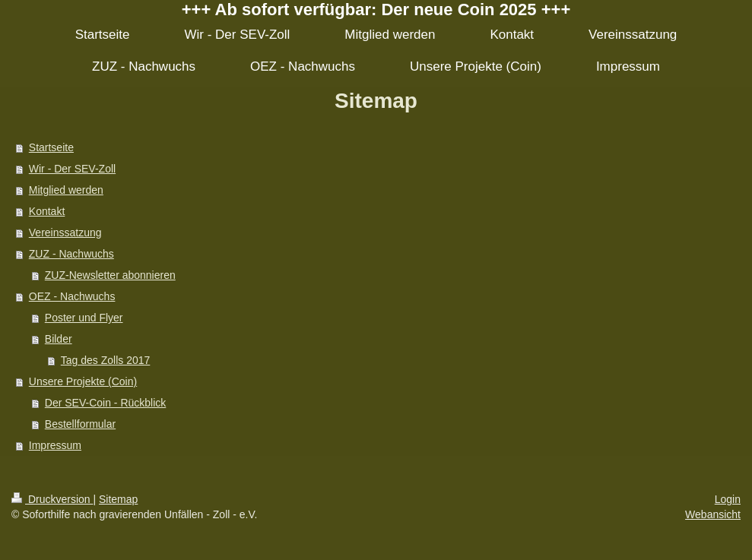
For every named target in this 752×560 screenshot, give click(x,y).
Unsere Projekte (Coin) (83, 381)
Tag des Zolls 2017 (106, 360)
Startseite (51, 147)
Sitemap (118, 499)
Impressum (55, 445)
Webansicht (713, 514)
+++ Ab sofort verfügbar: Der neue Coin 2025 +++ (376, 9)
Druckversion (52, 499)
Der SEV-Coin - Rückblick (106, 403)
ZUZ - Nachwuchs (71, 254)
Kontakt (47, 211)
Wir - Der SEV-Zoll (72, 169)
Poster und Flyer (84, 318)
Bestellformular (80, 424)
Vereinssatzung (65, 233)
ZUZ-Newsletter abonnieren (110, 275)
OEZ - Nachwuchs (72, 296)
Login (728, 499)
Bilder (59, 339)
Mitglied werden (66, 190)
